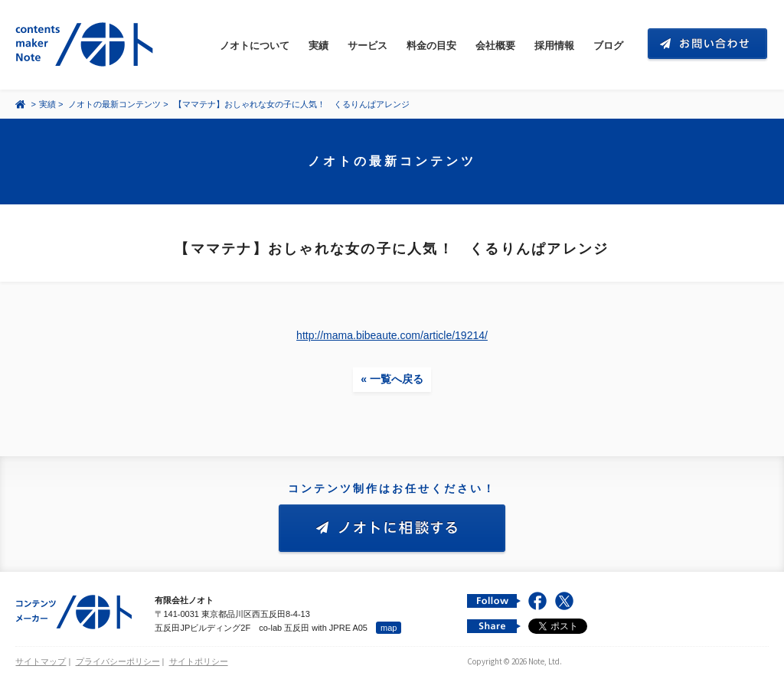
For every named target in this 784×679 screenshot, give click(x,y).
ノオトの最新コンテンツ (114, 104)
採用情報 (554, 46)
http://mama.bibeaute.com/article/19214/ (392, 335)
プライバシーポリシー (118, 661)
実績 (318, 46)
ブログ (608, 46)
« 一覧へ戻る (392, 379)
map (389, 628)
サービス (367, 46)
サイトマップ (41, 661)
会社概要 (495, 46)
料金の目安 (431, 46)
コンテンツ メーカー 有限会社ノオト (87, 45)
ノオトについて (255, 46)
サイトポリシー (199, 661)
